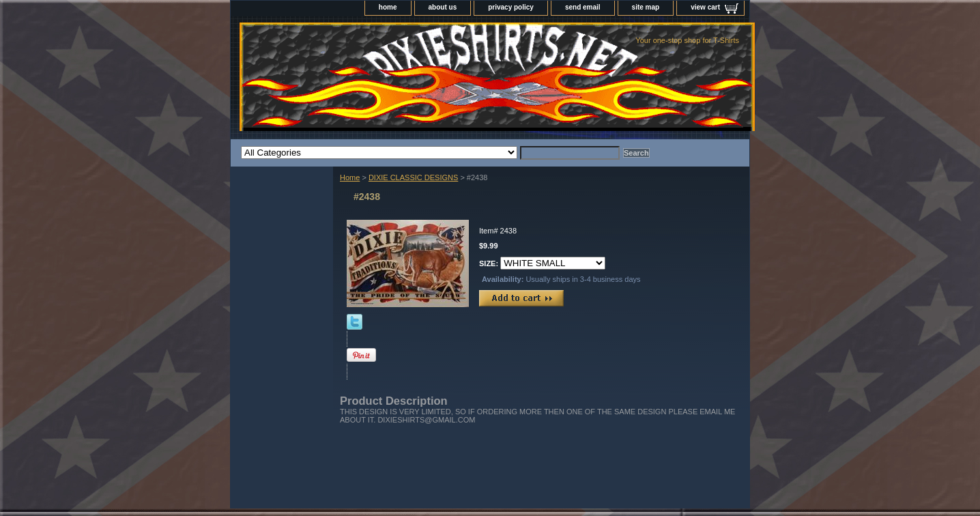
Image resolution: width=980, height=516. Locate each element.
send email (583, 7)
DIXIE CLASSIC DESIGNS (413, 177)
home (388, 7)
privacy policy (511, 7)
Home (350, 177)
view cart (705, 7)
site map (646, 7)
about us (443, 7)
